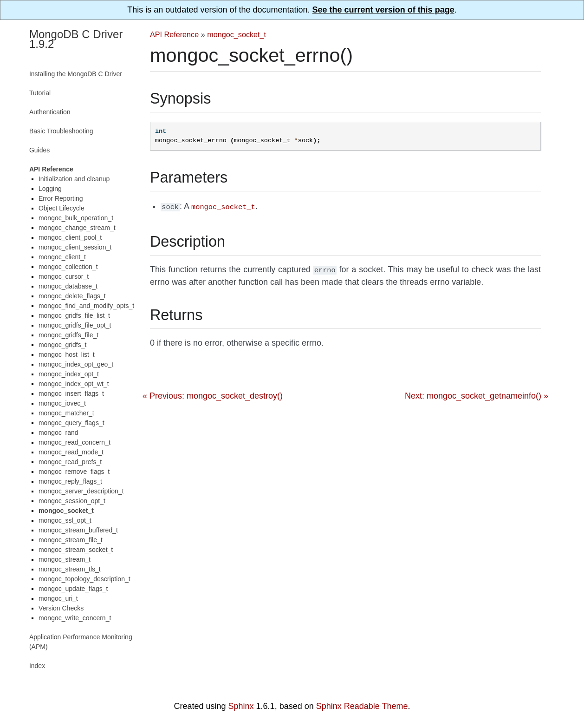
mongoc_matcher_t (66, 413)
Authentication (50, 112)
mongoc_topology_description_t (84, 579)
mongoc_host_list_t (67, 354)
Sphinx (241, 706)
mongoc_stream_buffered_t (78, 530)
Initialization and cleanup (74, 179)
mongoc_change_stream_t (77, 228)
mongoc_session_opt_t (72, 501)
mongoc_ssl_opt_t (65, 520)
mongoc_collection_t (68, 267)
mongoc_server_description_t (81, 491)
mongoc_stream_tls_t (70, 569)
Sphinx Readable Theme (362, 706)
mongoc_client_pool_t (70, 237)
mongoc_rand (58, 433)
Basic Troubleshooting (61, 131)
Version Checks (61, 608)
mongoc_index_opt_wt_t (74, 384)
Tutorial (40, 93)
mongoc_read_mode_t (71, 452)
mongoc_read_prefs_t (70, 462)
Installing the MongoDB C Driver (76, 74)
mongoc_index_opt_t (69, 374)
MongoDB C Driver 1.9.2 (76, 39)
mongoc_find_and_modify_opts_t (86, 306)
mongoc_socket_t (237, 34)
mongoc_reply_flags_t (70, 481)
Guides (39, 150)
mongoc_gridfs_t (63, 345)
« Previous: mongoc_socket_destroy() (213, 394)
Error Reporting (61, 198)
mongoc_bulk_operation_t (76, 218)
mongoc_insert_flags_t (71, 394)
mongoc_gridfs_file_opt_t (75, 325)
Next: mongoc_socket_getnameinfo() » (477, 394)
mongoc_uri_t (58, 598)
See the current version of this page (383, 10)
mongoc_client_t (62, 257)
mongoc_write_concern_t (75, 618)
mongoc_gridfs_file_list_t (74, 315)
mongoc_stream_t (65, 559)
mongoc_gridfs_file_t (68, 335)
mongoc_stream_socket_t (76, 550)
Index (37, 666)
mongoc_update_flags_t (73, 589)
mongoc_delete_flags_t (72, 296)
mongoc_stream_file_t (71, 540)
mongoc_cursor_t (64, 276)
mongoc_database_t (68, 286)
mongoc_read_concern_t (75, 442)
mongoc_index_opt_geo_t (76, 364)
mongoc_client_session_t (75, 247)
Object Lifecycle (62, 208)
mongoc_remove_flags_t (74, 472)
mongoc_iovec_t (62, 403)
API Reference (174, 34)
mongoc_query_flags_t (71, 423)
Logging (50, 189)
